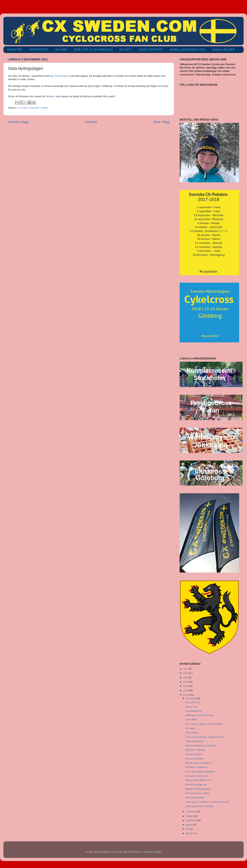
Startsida (91, 122)
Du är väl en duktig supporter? (200, 772)
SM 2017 (126, 50)
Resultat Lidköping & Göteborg (200, 746)
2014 (186, 682)
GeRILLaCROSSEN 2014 (187, 50)
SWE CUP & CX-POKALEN (93, 50)
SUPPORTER (39, 50)
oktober (190, 816)
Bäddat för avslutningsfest (198, 789)
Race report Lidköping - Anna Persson (204, 724)
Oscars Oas (191, 707)
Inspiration (34, 108)
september (191, 820)
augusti (190, 825)
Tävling (44, 108)
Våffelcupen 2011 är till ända (199, 715)
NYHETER (15, 50)
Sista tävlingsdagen (195, 797)
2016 (186, 673)
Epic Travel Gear (58, 76)
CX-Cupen (23, 108)
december (191, 698)
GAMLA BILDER (224, 50)
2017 (186, 669)
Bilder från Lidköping (195, 750)
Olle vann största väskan (197, 793)
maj (188, 829)
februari (190, 833)
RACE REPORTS (151, 50)
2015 (186, 677)
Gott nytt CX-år (193, 702)
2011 (186, 695)
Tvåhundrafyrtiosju (194, 741)
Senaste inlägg (18, 122)
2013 (186, 686)
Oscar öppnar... (193, 733)
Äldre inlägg (161, 122)
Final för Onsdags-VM (196, 785)
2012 (186, 690)
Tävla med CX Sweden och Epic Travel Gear (207, 802)
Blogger (158, 852)
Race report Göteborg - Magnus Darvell (205, 737)
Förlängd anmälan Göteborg (199, 806)
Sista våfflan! (192, 719)
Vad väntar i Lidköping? (197, 767)
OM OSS (61, 50)
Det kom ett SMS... (195, 754)
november (191, 812)
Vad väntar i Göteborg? (197, 776)
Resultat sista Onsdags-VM (199, 763)
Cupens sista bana (194, 759)
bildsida (50, 96)
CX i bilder (190, 728)
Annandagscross (194, 711)
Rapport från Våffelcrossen (198, 780)
